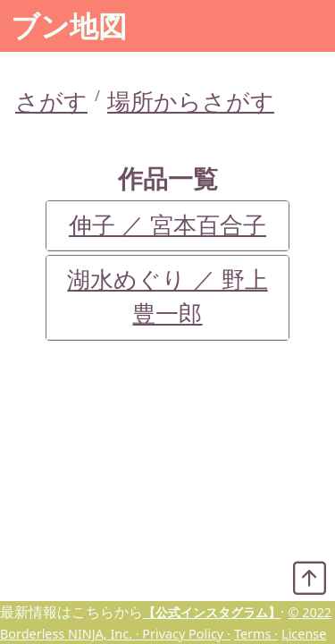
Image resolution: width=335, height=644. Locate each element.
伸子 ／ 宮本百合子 (167, 225)
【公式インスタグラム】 (212, 612)
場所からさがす (191, 102)
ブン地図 (69, 25)
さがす (51, 102)
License (304, 634)
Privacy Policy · (186, 634)
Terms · (256, 634)
